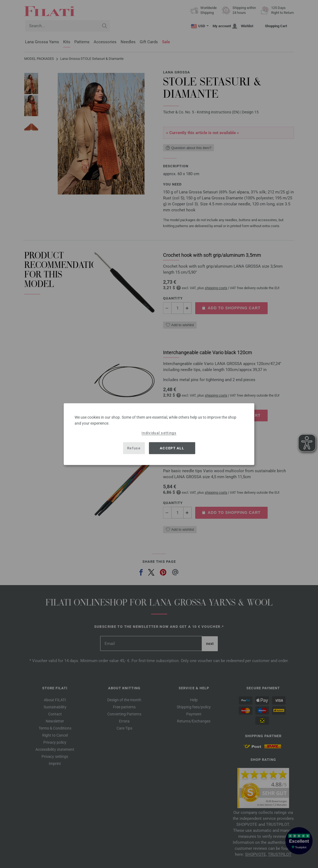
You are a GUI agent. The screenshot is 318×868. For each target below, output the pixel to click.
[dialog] (159, 434)
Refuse (134, 448)
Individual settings (159, 433)
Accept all (172, 448)
